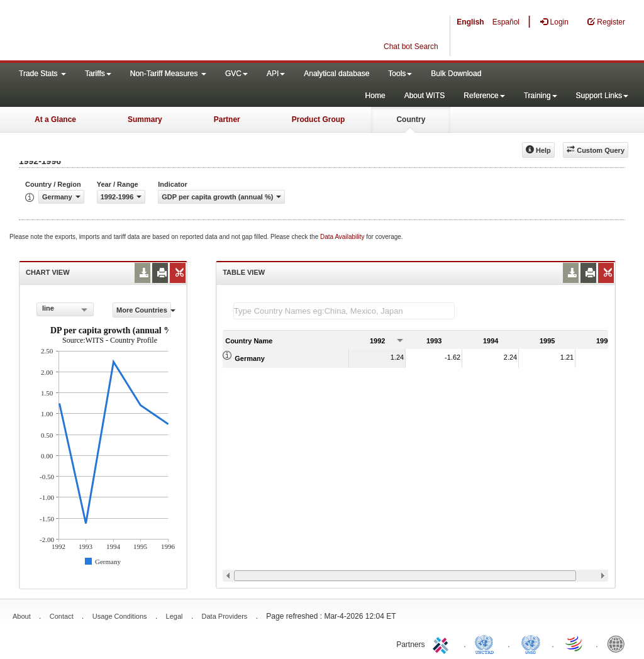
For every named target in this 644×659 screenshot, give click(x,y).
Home (375, 96)
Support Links (602, 96)
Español (506, 22)
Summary (145, 119)
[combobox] (65, 309)
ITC (443, 643)
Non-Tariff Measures (168, 74)
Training (541, 96)
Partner (227, 119)
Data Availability (343, 237)
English (470, 22)
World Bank (619, 643)
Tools (400, 74)
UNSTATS (531, 643)
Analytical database (336, 74)
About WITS (425, 96)
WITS (126, 31)
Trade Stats (42, 74)
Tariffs (98, 74)
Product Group (319, 119)
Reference (484, 96)
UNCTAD (487, 643)
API (276, 74)
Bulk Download (456, 74)
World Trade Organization (575, 643)
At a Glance (55, 119)
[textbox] (344, 311)
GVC (236, 74)
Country (411, 119)
